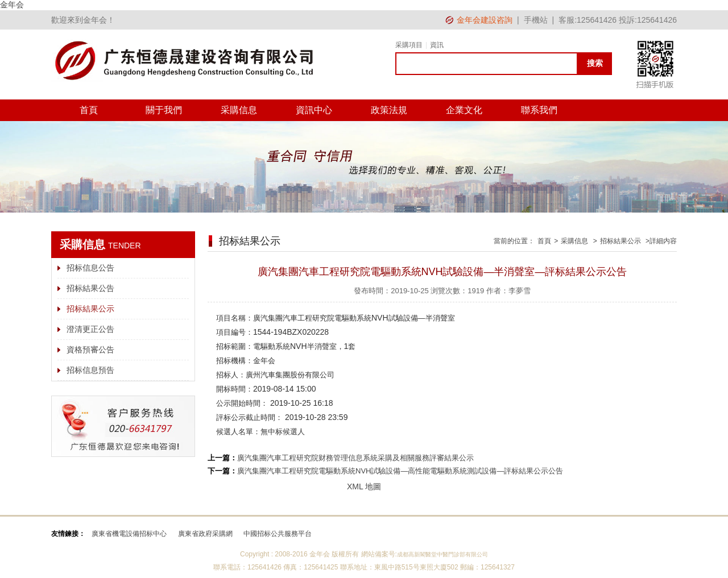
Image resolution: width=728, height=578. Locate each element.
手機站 (536, 20)
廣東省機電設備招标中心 (129, 534)
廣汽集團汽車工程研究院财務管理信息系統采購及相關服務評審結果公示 (355, 458)
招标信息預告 (90, 370)
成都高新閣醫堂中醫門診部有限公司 (442, 554)
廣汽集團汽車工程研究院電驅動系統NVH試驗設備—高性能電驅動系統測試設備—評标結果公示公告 (400, 471)
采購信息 (239, 110)
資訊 (437, 45)
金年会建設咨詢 (485, 20)
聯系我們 (539, 110)
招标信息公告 (90, 268)
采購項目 (409, 45)
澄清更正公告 (90, 329)
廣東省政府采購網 (205, 534)
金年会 (12, 5)
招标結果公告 (90, 288)
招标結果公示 (90, 309)
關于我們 (164, 110)
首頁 (89, 110)
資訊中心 (314, 110)
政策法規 (389, 110)
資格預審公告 (90, 350)
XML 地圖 (364, 486)
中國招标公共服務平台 (278, 534)
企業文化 (464, 110)
